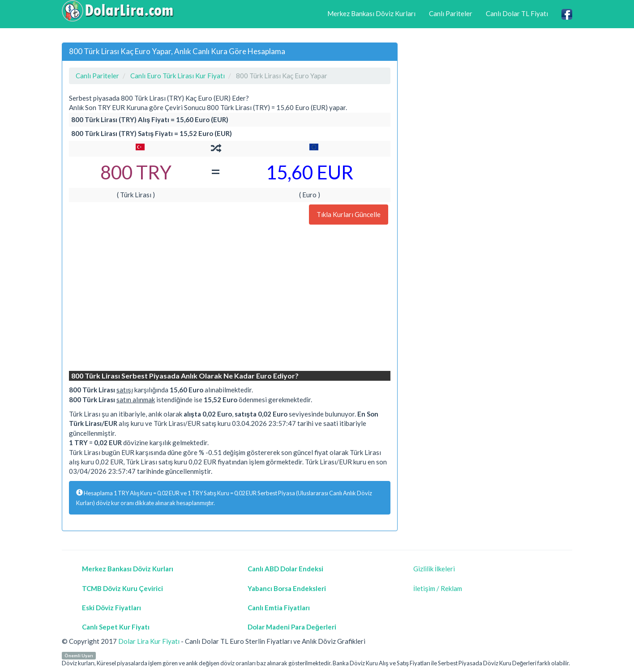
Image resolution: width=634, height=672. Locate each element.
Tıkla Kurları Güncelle (349, 214)
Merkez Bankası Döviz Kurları (371, 13)
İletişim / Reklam (438, 588)
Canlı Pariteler (451, 13)
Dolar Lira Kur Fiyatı (149, 641)
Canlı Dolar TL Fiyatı (517, 13)
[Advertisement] (230, 299)
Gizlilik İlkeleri (434, 569)
